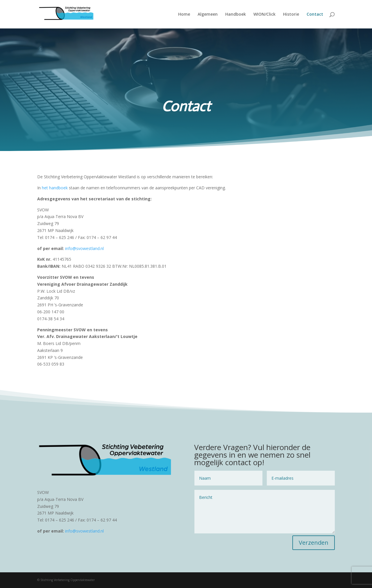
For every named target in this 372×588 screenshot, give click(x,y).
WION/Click (264, 15)
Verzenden (314, 543)
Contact (315, 15)
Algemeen (208, 15)
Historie (291, 15)
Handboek (236, 15)
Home (184, 15)
